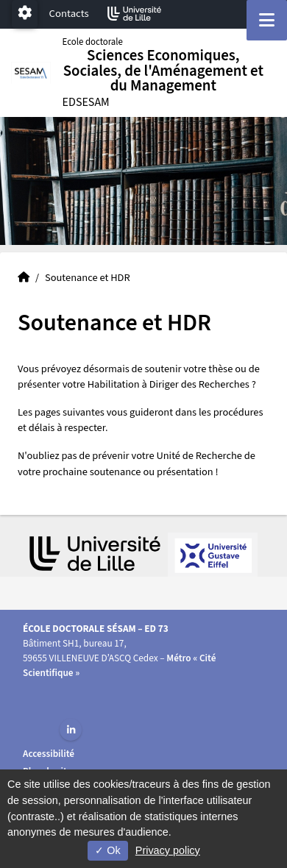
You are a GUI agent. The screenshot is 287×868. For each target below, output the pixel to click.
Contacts (69, 14)
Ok (107, 850)
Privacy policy (168, 850)
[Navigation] (267, 20)
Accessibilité (49, 754)
